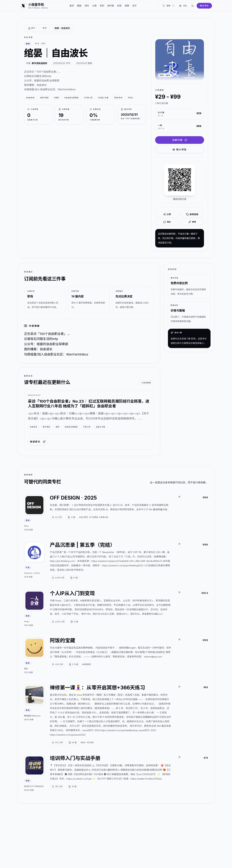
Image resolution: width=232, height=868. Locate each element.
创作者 (111, 6)
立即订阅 (180, 140)
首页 (72, 6)
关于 (134, 6)
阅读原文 (38, 442)
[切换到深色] (193, 6)
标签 (119, 6)
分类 (94, 6)
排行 (87, 6)
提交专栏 (204, 6)
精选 (79, 6)
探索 (127, 6)
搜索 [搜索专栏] (168, 6)
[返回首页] (32, 28)
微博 (192, 222)
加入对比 (180, 149)
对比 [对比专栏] (183, 6)
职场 (45, 28)
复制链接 (192, 214)
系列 (102, 6)
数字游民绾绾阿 (39, 63)
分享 (167, 214)
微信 (167, 222)
